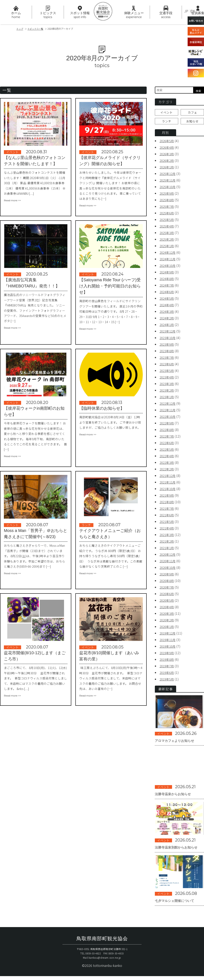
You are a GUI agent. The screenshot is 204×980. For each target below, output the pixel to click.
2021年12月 (168, 478)
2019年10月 (168, 648)
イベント (167, 113)
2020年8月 (167, 583)
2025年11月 (168, 182)
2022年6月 (167, 445)
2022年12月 (168, 405)
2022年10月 (168, 419)
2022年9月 (167, 425)
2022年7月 (167, 438)
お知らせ (192, 123)
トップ (20, 29)
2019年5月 (167, 681)
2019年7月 (167, 668)
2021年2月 (167, 543)
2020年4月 (167, 609)
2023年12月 (168, 333)
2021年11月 (168, 484)
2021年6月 (167, 517)
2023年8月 (167, 353)
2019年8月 (167, 661)
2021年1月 (167, 550)
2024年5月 (167, 300)
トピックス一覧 (37, 29)
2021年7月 (167, 510)
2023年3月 (167, 386)
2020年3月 (167, 615)
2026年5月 (167, 143)
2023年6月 (167, 366)
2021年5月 (167, 524)
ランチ (167, 123)
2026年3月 (167, 156)
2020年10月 (168, 569)
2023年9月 (167, 346)
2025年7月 (167, 208)
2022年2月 (167, 471)
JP (186, 11)
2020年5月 (167, 602)
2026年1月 (167, 169)
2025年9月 (167, 195)
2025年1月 (167, 248)
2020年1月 (167, 629)
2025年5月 (167, 222)
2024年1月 (167, 327)
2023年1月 (167, 399)
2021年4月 (167, 530)
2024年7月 (167, 287)
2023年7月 (167, 359)
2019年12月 (168, 635)
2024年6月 (167, 294)
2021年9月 (167, 497)
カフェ (192, 113)
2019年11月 (168, 642)
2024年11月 (168, 261)
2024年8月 (167, 281)
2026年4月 (167, 149)
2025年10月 (168, 189)
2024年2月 (167, 320)
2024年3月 (167, 313)
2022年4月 (167, 458)
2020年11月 (168, 563)
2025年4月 (167, 228)
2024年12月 (168, 254)
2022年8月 (167, 432)
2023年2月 (167, 392)
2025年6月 (167, 215)
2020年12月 (168, 556)
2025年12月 (168, 176)
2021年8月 (167, 504)
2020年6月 (167, 596)
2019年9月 (167, 655)
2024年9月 (167, 274)
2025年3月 (167, 235)
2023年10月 (168, 340)
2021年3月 (167, 537)
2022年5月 (167, 451)
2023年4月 (167, 379)
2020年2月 (167, 622)
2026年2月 (167, 162)
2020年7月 (167, 589)
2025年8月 (167, 202)
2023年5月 (167, 373)
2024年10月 (168, 268)
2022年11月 (168, 412)
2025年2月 (167, 241)
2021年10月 (168, 491)
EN (193, 11)
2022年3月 (167, 464)
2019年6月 (167, 675)
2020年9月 (167, 576)
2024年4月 (167, 307)
